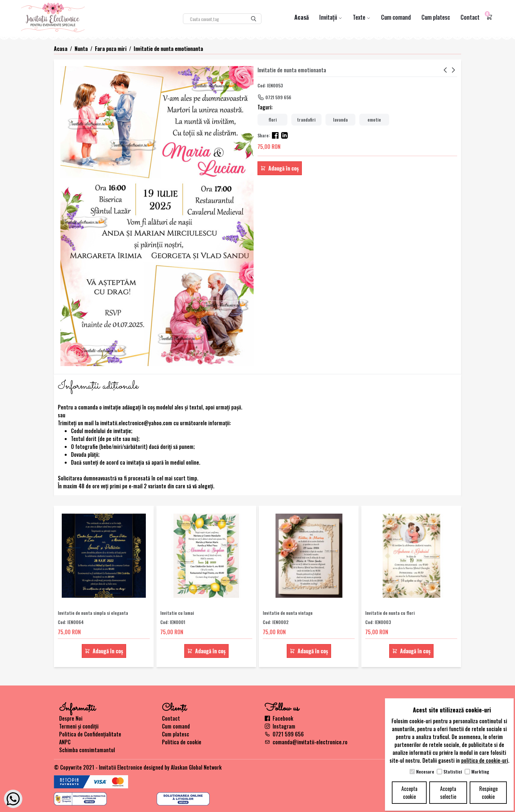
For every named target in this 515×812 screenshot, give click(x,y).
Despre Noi (71, 718)
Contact (470, 17)
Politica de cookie (182, 742)
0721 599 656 (278, 97)
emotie (374, 119)
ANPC (65, 742)
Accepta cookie (409, 793)
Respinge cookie (488, 793)
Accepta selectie (448, 793)
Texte (362, 17)
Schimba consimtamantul (87, 750)
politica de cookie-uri (485, 760)
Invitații (331, 17)
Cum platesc (436, 17)
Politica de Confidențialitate (90, 734)
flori (273, 119)
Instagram (280, 726)
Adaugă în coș (280, 168)
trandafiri (306, 119)
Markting (480, 772)
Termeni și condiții (79, 726)
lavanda (340, 119)
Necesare (425, 772)
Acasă (302, 17)
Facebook (279, 718)
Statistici (453, 772)
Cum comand (396, 17)
